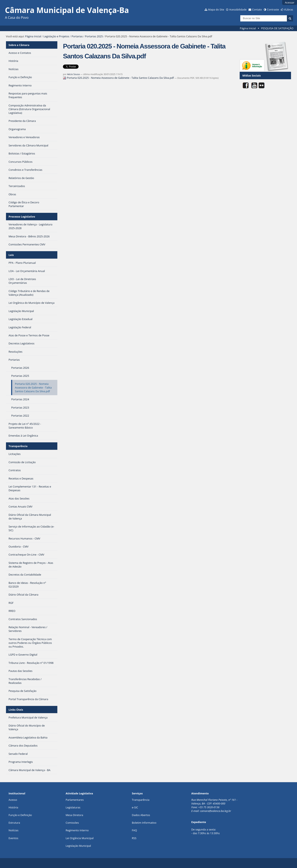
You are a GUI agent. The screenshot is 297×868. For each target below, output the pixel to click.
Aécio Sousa (74, 74)
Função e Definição (20, 815)
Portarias (77, 36)
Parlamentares (75, 800)
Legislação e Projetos (56, 36)
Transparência (18, 446)
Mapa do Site (216, 9)
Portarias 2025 (94, 36)
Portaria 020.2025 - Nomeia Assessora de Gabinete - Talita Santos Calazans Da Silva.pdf (119, 78)
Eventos (14, 838)
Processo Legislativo (22, 217)
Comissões (72, 823)
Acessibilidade (238, 9)
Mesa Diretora (74, 815)
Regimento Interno (77, 830)
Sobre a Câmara (19, 45)
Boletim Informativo (144, 823)
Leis (11, 255)
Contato (257, 9)
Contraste (273, 9)
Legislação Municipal (78, 846)
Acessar (290, 2)
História (14, 807)
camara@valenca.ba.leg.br (216, 811)
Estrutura (14, 823)
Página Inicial (248, 28)
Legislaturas (73, 807)
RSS (134, 838)
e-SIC (135, 807)
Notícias (14, 830)
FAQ (134, 830)
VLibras (289, 9)
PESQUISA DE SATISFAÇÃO (277, 28)
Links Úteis (16, 710)
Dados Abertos (141, 815)
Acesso (13, 800)
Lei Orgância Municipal (80, 838)
